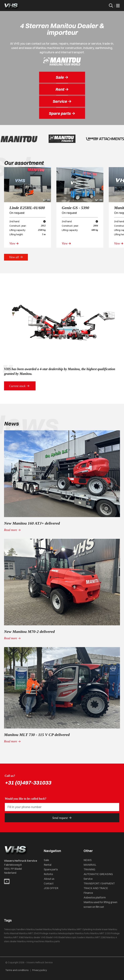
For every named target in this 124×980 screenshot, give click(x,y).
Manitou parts (53, 941)
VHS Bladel (59, 937)
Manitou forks (82, 933)
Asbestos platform (95, 897)
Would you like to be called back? (26, 799)
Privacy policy (40, 970)
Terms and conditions (17, 970)
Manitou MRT (75, 929)
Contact (49, 883)
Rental (48, 865)
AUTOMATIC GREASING (98, 874)
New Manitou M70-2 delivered (29, 632)
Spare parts (51, 869)
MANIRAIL (90, 865)
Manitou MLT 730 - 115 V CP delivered (37, 735)
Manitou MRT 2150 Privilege (105, 933)
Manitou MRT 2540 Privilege (34, 933)
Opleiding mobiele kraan (95, 929)
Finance (88, 893)
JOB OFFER (51, 888)
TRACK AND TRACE (96, 888)
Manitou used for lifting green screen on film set (100, 904)
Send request (62, 818)
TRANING (89, 869)
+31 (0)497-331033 (28, 783)
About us (49, 879)
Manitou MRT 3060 (14, 937)
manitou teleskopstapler (62, 933)
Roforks (48, 874)
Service (88, 879)
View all (16, 257)
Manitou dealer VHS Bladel (39, 937)
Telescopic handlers (15, 929)
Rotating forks (60, 929)
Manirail (14, 933)
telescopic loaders (75, 937)
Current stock (20, 386)
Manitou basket (34, 929)
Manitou (47, 929)
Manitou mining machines (31, 941)
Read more (12, 530)
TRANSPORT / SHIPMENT (99, 883)
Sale (46, 860)
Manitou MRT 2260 (96, 937)
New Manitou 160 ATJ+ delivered (32, 523)
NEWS (88, 860)
